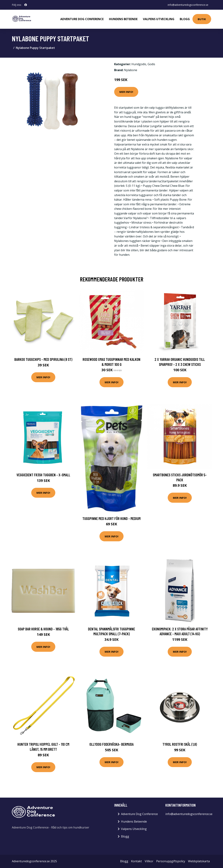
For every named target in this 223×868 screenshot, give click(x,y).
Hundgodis (139, 64)
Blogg (185, 19)
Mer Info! (126, 92)
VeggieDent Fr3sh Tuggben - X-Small (43, 475)
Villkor (149, 861)
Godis (151, 64)
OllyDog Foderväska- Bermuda (111, 744)
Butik (202, 19)
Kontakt (136, 861)
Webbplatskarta (199, 861)
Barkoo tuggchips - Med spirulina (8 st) (43, 359)
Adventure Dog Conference (82, 19)
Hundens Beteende (123, 19)
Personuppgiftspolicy (171, 861)
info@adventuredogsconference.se (188, 5)
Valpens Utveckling (159, 19)
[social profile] (26, 5)
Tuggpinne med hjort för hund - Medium (111, 518)
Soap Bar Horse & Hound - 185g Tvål (43, 629)
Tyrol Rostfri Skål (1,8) (180, 744)
